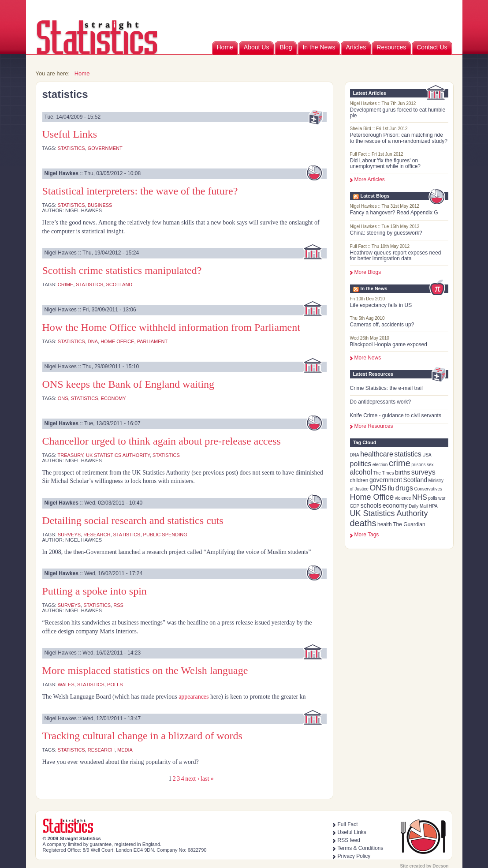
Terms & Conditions (361, 848)
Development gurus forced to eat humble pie (398, 113)
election (380, 465)
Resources (391, 47)
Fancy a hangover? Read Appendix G (394, 213)
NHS (420, 497)
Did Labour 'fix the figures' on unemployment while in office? (386, 163)
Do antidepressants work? (381, 402)
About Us (257, 47)
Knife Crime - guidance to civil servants (396, 415)
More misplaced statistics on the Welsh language (145, 670)
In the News (319, 47)
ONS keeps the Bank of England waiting (129, 384)
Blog (286, 47)
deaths (363, 523)
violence (403, 498)
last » (207, 779)
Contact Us (432, 47)
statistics (408, 454)
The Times (384, 473)
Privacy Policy (354, 856)
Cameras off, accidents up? (382, 325)
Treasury (71, 455)
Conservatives (428, 489)
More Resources (374, 426)
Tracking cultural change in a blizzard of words (142, 736)
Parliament (152, 341)
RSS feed (349, 840)
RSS (118, 605)
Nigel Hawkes (61, 173)
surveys (423, 472)
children (359, 480)
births (402, 472)
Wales (66, 685)
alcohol (361, 472)
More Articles (370, 180)
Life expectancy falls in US (381, 305)
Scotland (415, 480)
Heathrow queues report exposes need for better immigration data (396, 256)
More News (368, 358)
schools (371, 505)
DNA (355, 455)
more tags (367, 535)
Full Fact (348, 824)
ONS (378, 488)
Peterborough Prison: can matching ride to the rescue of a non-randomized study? (399, 138)
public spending (165, 535)
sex (430, 465)
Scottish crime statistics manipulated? (122, 270)
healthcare (377, 454)
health (385, 524)
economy (395, 505)
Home (225, 47)
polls (433, 498)
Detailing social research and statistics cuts (133, 520)
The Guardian (409, 524)
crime (400, 463)
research (97, 535)
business (100, 205)
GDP (355, 506)
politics (361, 464)
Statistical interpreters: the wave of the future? (140, 191)
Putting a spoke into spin (95, 591)
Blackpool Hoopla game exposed (389, 344)
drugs (404, 488)
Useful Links (70, 134)
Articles (356, 47)
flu (391, 488)
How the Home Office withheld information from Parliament (171, 327)
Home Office (372, 497)
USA (427, 455)
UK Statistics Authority (389, 513)
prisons (418, 465)
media (125, 750)
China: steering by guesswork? (386, 233)
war (442, 498)
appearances (194, 697)
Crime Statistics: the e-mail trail (386, 388)
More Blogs (368, 272)
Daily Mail (418, 506)
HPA (433, 506)
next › (192, 779)
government (386, 480)
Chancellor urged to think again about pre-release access (162, 441)
